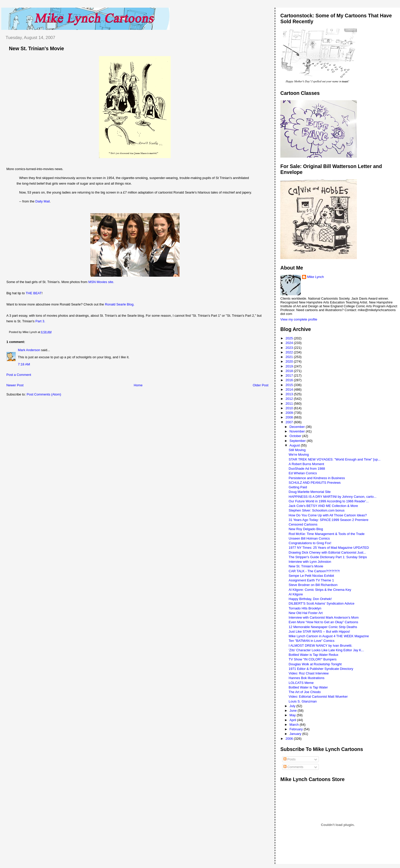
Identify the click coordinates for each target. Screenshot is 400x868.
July (293, 706)
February (297, 729)
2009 (290, 413)
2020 (290, 361)
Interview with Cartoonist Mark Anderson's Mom (324, 617)
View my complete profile (299, 319)
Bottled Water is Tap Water (308, 687)
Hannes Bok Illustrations (307, 678)
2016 (290, 380)
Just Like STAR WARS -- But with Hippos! (320, 631)
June (294, 711)
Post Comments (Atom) (44, 394)
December (298, 427)
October (296, 436)
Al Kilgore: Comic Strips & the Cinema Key (320, 590)
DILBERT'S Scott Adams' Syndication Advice (322, 603)
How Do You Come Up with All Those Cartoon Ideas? (328, 515)
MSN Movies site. (101, 282)
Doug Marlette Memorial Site (310, 492)
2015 (290, 385)
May (293, 715)
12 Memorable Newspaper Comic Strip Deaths (323, 627)
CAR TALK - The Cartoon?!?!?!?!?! (314, 571)
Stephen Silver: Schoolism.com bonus (317, 510)
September (298, 441)
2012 (290, 399)
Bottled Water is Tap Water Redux (314, 655)
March (295, 725)
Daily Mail (43, 201)
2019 (290, 366)
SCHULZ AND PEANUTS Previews (315, 483)
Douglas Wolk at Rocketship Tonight (315, 664)
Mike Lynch (315, 277)
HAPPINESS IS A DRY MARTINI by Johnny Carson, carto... (333, 497)
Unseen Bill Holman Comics (309, 538)
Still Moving (297, 450)
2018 (290, 371)
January (296, 734)
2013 (290, 394)
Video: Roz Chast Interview (309, 673)
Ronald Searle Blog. (120, 304)
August (295, 445)
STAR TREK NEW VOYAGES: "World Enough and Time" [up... (335, 459)
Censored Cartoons (303, 524)
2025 (290, 338)
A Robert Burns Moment (307, 464)
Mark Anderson (29, 350)
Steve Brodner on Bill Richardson (313, 585)
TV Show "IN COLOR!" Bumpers (313, 659)
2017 (290, 375)
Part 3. (40, 321)
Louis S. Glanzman (303, 701)
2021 (290, 357)
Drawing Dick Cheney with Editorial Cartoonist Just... (327, 552)
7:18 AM (24, 364)
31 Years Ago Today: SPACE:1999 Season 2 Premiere (329, 520)
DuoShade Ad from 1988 (307, 469)
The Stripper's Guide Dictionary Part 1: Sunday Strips (328, 557)
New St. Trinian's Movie (36, 48)
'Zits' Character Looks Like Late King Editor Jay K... (326, 650)
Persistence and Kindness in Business (317, 478)
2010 (290, 408)
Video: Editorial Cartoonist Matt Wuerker (318, 697)
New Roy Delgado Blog (306, 529)
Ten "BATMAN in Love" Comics (312, 641)
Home (138, 385)
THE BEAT (34, 293)
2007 (290, 422)
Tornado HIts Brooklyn (305, 608)
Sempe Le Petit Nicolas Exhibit (311, 576)
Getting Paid (298, 487)
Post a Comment (19, 375)
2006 (290, 739)
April (293, 720)
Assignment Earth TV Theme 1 (311, 580)
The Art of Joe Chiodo (305, 692)
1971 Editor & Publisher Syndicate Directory (321, 669)
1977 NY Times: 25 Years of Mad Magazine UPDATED (329, 548)
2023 (290, 348)
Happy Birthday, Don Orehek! (310, 599)
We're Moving (299, 455)
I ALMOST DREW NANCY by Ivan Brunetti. (321, 646)
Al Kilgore (296, 594)
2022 (290, 352)
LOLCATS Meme (301, 683)
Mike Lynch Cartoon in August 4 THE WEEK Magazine (329, 636)
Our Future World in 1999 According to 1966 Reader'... (329, 501)
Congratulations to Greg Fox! (310, 543)
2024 (290, 343)
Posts (290, 759)
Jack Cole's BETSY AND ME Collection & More (323, 506)
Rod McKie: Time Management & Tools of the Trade (327, 534)
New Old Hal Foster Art (306, 613)
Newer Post (15, 385)
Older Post (261, 385)
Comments (293, 767)
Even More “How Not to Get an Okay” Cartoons (323, 622)
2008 (290, 417)
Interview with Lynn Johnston (310, 562)
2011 (290, 404)
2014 (290, 390)
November (298, 431)
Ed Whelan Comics (303, 473)
